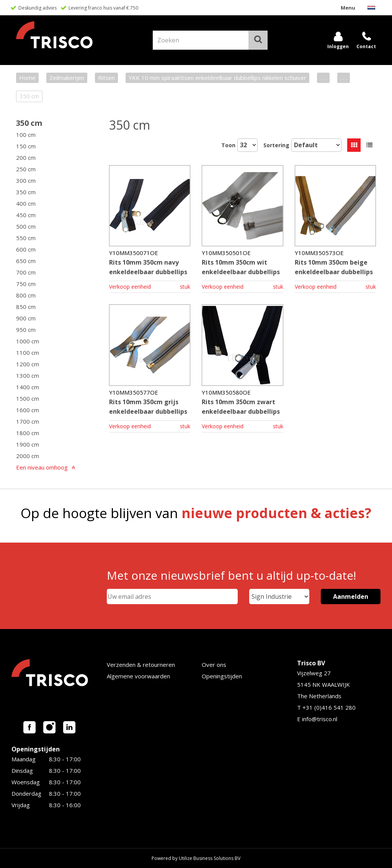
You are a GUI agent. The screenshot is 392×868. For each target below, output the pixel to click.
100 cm (26, 135)
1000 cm (28, 341)
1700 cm (28, 421)
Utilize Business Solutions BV (210, 858)
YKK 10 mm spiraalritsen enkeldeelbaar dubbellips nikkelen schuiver (217, 78)
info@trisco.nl (320, 719)
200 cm (26, 158)
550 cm (26, 238)
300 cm (26, 180)
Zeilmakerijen (67, 78)
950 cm (26, 330)
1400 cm (28, 387)
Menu (348, 8)
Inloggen (338, 46)
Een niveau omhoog (42, 467)
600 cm (26, 249)
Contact (366, 46)
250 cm (26, 169)
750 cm (26, 284)
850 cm (26, 307)
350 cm (29, 123)
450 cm (26, 215)
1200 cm (28, 364)
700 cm (26, 272)
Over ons (214, 665)
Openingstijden (222, 676)
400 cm (26, 203)
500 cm (26, 226)
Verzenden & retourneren (141, 665)
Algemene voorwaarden (138, 676)
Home (27, 78)
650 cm (26, 261)
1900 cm (28, 444)
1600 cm (28, 410)
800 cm (26, 295)
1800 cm (28, 433)
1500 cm (28, 398)
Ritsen (106, 78)
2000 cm (28, 456)
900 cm (26, 318)
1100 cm (28, 353)
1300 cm (28, 375)
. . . (323, 78)
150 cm (26, 146)
